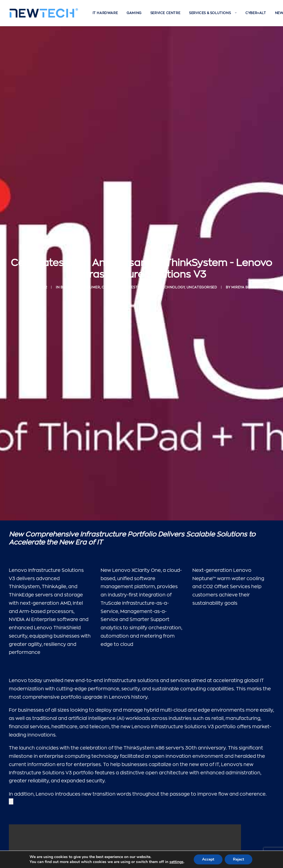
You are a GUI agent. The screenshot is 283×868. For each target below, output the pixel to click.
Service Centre (165, 13)
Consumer (90, 284)
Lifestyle (135, 284)
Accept (208, 859)
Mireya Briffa (245, 284)
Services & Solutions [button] (213, 13)
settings (176, 862)
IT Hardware (105, 13)
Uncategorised (202, 284)
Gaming (134, 13)
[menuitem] (105, 13)
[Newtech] (44, 13)
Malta (152, 284)
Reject (239, 859)
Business (69, 284)
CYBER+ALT (256, 13)
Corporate (113, 284)
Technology (172, 284)
